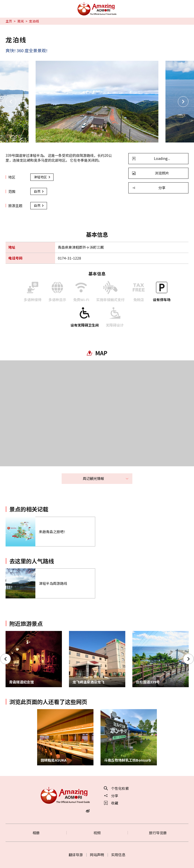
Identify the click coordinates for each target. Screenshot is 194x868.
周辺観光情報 (106, 478)
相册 (36, 833)
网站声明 (97, 855)
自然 (39, 191)
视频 (97, 833)
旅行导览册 (158, 833)
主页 (9, 21)
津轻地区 (42, 177)
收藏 (111, 803)
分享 (149, 188)
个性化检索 (116, 788)
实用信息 (118, 855)
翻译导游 (76, 855)
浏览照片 (151, 173)
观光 (21, 21)
